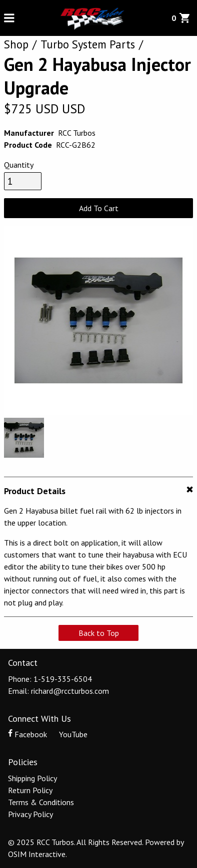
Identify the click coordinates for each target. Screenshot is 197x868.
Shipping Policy (32, 778)
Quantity (19, 165)
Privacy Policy (30, 814)
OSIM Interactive (37, 854)
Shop (16, 44)
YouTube (68, 734)
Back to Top (99, 633)
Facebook (28, 734)
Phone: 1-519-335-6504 (50, 679)
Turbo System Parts (88, 44)
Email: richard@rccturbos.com (58, 691)
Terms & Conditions (41, 802)
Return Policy (30, 790)
